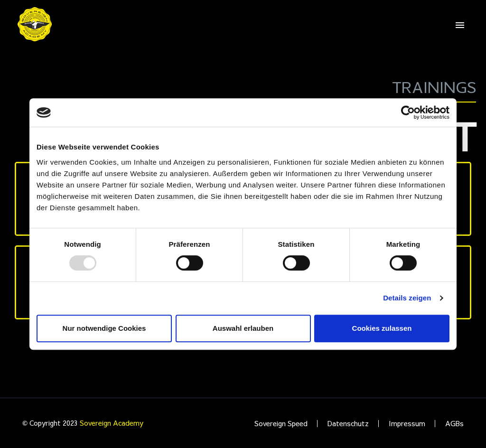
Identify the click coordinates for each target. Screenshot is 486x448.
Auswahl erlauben (243, 328)
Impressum (407, 424)
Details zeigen (407, 298)
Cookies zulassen (382, 328)
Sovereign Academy (112, 423)
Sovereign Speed (281, 424)
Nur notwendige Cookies (104, 328)
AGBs (454, 424)
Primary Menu (460, 25)
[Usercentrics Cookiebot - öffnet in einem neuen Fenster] (408, 112)
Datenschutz (348, 424)
